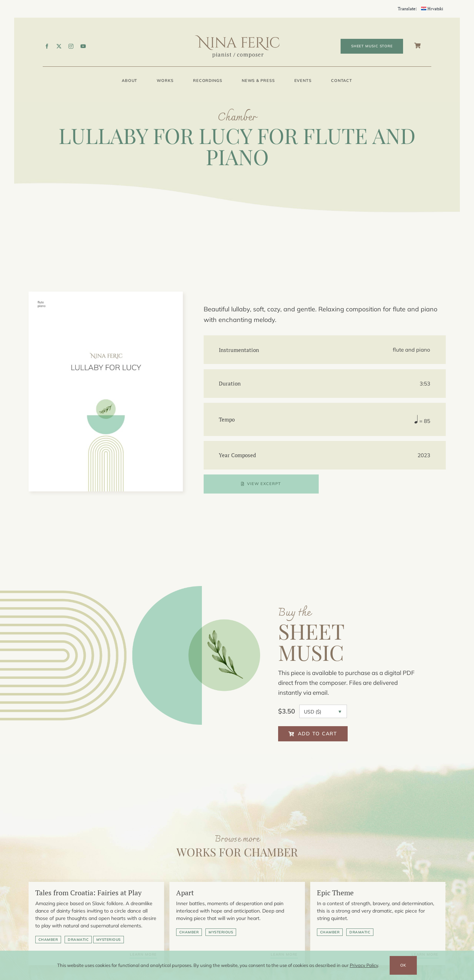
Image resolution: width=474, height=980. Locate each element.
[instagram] (71, 46)
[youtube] (83, 46)
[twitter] (59, 46)
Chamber (48, 940)
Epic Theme (335, 893)
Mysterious (109, 940)
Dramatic (78, 940)
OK (403, 965)
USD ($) (313, 712)
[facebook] (47, 46)
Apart (185, 893)
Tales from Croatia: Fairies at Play (88, 893)
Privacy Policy (364, 965)
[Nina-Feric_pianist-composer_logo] (237, 38)
